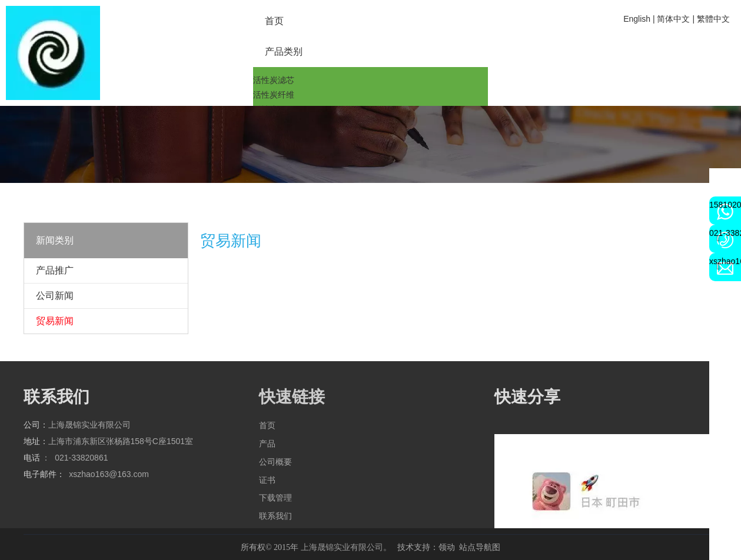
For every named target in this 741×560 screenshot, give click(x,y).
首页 (267, 425)
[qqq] (370, 144)
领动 (447, 547)
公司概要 (275, 462)
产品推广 (55, 270)
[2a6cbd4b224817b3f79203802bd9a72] (53, 53)
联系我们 (275, 516)
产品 (267, 444)
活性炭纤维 (274, 95)
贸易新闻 (55, 321)
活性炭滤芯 (274, 80)
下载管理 (275, 498)
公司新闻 (55, 296)
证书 (267, 480)
